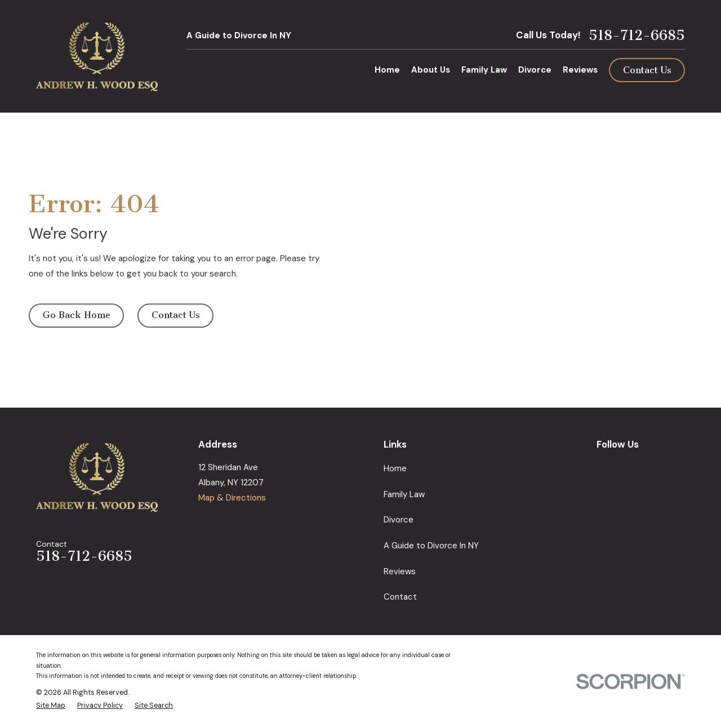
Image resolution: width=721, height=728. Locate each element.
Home (395, 468)
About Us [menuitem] (431, 70)
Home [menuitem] (387, 70)
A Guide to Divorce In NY (239, 35)
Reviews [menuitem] (580, 70)
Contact (400, 597)
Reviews (400, 571)
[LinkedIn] (654, 466)
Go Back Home (77, 315)
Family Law (404, 494)
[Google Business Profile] (602, 466)
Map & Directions (232, 498)
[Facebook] (628, 466)
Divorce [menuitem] (535, 70)
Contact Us (647, 70)
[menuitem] (51, 706)
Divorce (399, 520)
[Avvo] (679, 466)
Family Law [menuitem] (484, 70)
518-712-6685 (637, 36)
